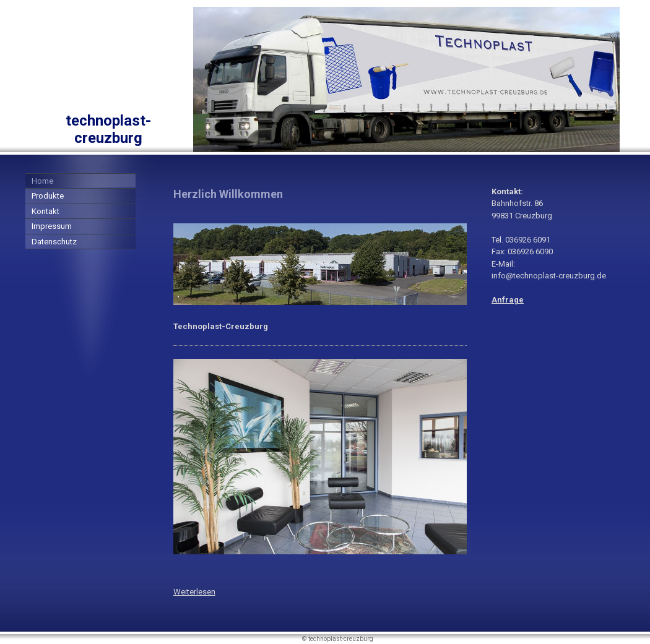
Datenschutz (54, 242)
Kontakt (45, 211)
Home (42, 181)
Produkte (48, 196)
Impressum (52, 226)
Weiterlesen (194, 592)
